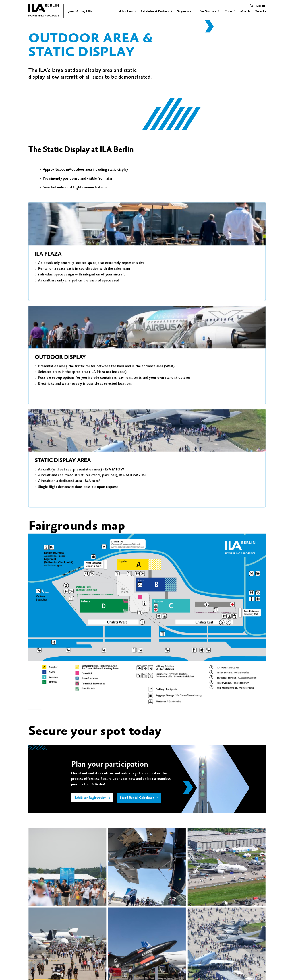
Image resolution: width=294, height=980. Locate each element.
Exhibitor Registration (92, 603)
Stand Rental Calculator (144, 603)
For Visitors (208, 11)
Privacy (32, 974)
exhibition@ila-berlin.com (197, 832)
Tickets (261, 11)
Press (228, 11)
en (263, 6)
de (258, 6)
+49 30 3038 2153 (190, 838)
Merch (245, 11)
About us (126, 11)
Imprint (43, 974)
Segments (184, 11)
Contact (70, 974)
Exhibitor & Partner (155, 11)
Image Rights (57, 974)
